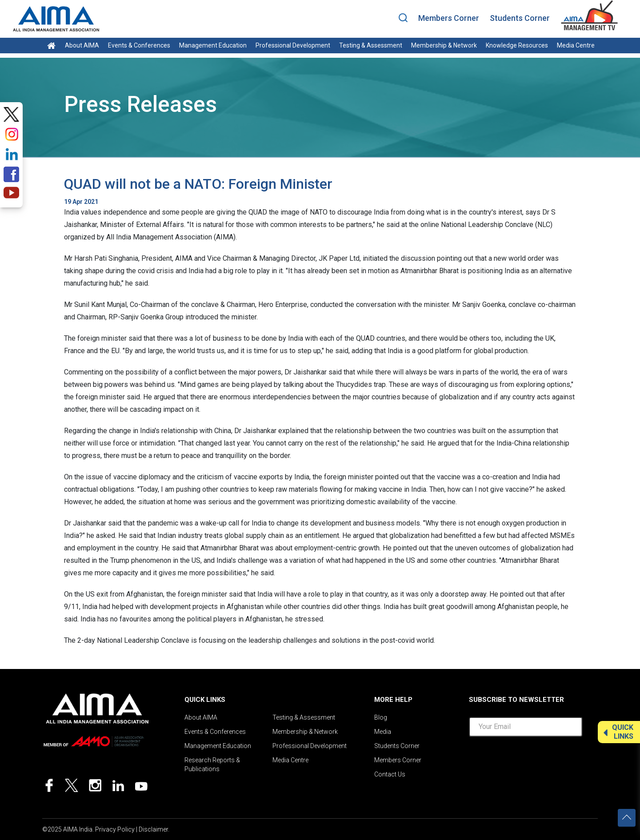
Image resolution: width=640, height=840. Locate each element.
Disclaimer (153, 829)
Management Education (213, 45)
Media (383, 732)
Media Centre (576, 45)
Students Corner (520, 18)
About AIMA (82, 45)
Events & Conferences (139, 45)
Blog (381, 717)
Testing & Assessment (371, 45)
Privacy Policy (115, 829)
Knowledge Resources (517, 45)
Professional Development (293, 45)
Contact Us (390, 774)
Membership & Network (444, 45)
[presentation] (536, 761)
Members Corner (449, 18)
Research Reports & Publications (212, 764)
